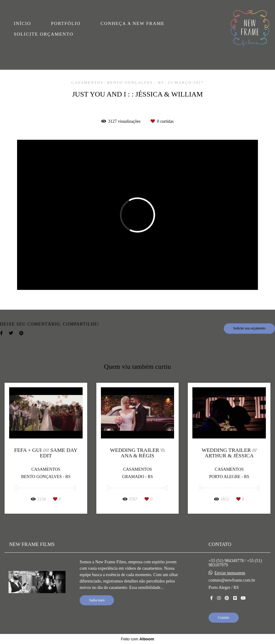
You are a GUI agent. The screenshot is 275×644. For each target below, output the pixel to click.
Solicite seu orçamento (249, 328)
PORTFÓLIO (66, 23)
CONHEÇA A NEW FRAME (133, 23)
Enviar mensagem (230, 573)
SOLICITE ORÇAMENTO (44, 34)
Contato (224, 618)
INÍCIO (22, 23)
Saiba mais (97, 600)
